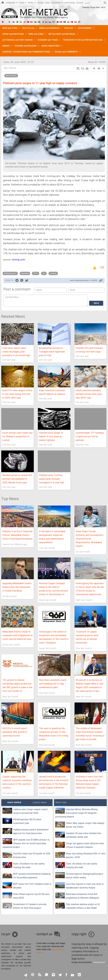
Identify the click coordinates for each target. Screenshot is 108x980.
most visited (14, 803)
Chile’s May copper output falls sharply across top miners (85, 825)
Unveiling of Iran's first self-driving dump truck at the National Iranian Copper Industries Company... (90, 782)
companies (12, 3)
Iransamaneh (99, 962)
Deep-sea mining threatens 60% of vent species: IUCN (86, 856)
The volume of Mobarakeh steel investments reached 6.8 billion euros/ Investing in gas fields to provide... (90, 734)
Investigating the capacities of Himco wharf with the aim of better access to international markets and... (90, 589)
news (23, 3)
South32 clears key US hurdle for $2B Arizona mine (32, 856)
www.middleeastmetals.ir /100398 (83, 281)
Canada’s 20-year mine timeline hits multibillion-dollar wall (83, 835)
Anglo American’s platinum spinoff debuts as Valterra (52, 392)
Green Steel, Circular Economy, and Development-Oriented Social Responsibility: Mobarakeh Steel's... (90, 539)
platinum (25, 273)
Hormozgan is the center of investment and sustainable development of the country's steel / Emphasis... (54, 637)
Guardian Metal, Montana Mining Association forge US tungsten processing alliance (76, 813)
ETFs (36, 273)
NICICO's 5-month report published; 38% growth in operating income (15, 732)
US (44, 273)
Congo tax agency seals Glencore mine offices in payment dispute (85, 845)
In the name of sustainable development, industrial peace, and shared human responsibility (52, 537)
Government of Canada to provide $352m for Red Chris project (30, 906)
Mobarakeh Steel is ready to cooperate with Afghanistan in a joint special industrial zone (17, 636)
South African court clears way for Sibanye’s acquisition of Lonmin (17, 437)
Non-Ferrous (10, 68)
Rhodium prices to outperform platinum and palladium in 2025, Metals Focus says (17, 479)
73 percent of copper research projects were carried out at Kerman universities (87, 637)
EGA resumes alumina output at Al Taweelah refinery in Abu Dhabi (83, 906)
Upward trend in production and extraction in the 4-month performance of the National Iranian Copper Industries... (54, 782)
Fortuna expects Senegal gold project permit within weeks (85, 876)
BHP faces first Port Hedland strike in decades (32, 886)
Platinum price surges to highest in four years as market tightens (51, 437)
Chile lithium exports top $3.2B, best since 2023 (31, 896)
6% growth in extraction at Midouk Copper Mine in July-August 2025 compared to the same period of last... (90, 686)
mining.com (18, 260)
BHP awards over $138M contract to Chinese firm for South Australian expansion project (26, 844)
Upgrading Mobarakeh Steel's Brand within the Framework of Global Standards (17, 587)
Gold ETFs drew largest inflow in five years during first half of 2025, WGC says (17, 394)
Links (47, 3)
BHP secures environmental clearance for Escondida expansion (32, 876)
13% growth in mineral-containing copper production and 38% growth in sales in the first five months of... (17, 686)
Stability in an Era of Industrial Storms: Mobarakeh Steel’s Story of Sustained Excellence (17, 535)
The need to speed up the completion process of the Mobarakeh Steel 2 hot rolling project (54, 734)
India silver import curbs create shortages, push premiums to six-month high (16, 352)
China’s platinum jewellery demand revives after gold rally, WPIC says (89, 394)
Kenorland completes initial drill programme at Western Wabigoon (82, 896)
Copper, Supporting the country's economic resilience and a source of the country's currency (17, 782)
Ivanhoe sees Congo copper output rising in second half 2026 (30, 811)
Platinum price (10, 273)
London (53, 273)
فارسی (87, 3)
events (40, 3)
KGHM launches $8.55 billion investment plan (27, 821)
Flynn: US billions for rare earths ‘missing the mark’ (29, 866)
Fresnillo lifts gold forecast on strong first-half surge (89, 350)
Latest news (40, 803)
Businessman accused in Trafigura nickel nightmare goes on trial (52, 352)
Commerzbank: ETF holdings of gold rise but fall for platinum (90, 437)
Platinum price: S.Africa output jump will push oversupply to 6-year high (51, 479)
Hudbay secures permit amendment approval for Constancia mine (31, 832)
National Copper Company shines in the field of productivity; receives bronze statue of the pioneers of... (53, 589)
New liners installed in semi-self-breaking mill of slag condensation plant (53, 684)
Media (32, 3)
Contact (80, 3)
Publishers (57, 3)
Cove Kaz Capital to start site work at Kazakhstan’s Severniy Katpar (85, 886)
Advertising (70, 3)
